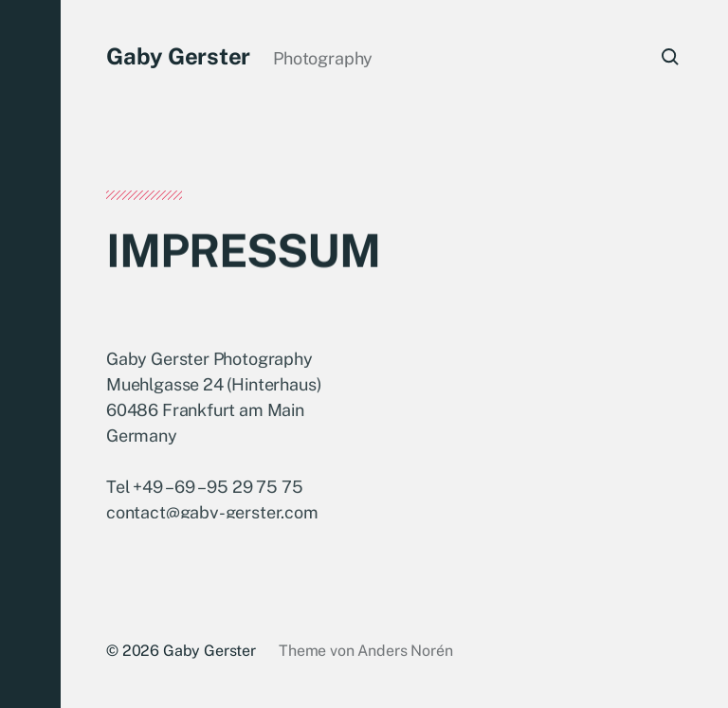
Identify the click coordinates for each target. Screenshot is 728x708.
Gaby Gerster (178, 56)
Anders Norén (405, 651)
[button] (30, 354)
